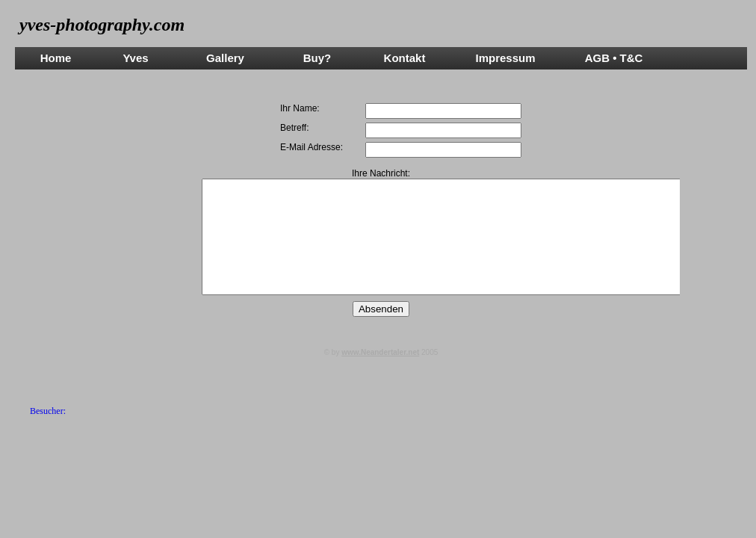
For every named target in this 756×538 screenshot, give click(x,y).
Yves (135, 58)
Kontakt (405, 58)
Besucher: (48, 411)
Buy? (317, 58)
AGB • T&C (614, 58)
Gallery (225, 58)
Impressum (505, 58)
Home (56, 58)
